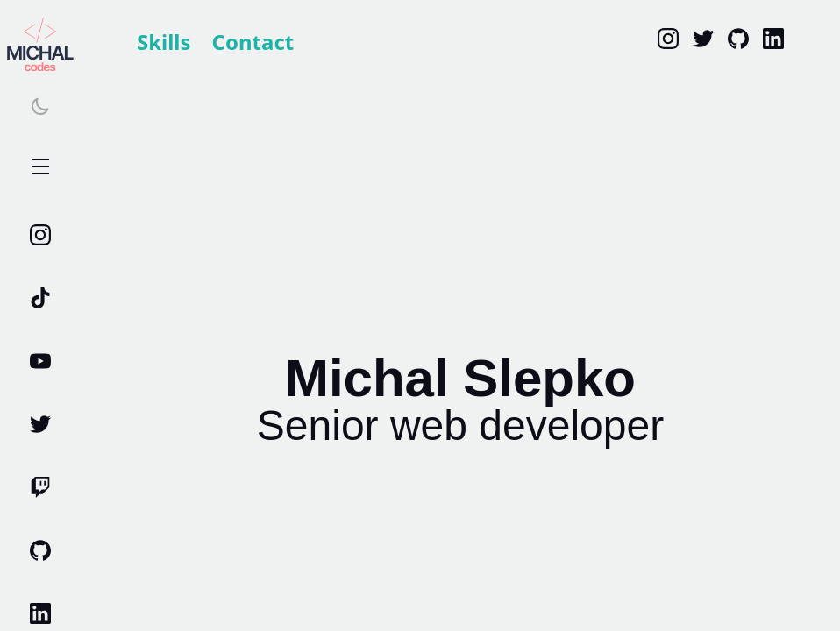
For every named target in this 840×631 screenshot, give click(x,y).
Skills (164, 42)
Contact (253, 42)
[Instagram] (668, 39)
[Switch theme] (40, 106)
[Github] (738, 39)
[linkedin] (773, 39)
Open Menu (40, 167)
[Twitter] (703, 39)
